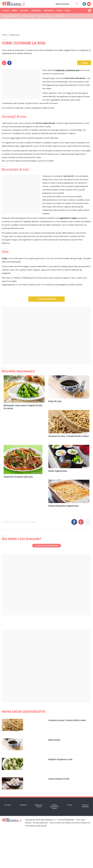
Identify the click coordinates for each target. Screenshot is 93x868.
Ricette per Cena (45, 16)
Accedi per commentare (47, 586)
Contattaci (23, 846)
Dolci (6, 10)
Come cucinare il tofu (59, 820)
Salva (84, 104)
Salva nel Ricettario (47, 340)
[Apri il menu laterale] (90, 11)
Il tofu (5, 299)
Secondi (24, 10)
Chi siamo (8, 846)
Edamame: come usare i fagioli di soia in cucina (23, 448)
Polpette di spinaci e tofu (60, 800)
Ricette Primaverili (12, 16)
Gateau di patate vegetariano (63, 546)
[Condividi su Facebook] (74, 564)
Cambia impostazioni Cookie (54, 847)
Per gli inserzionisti (40, 864)
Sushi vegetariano (58, 512)
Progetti (59, 16)
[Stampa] (88, 564)
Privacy (70, 846)
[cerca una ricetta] (77, 4)
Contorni (36, 10)
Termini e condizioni (85, 847)
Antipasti (49, 10)
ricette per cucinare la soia (67, 111)
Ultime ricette (29, 16)
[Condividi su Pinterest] (81, 564)
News (68, 10)
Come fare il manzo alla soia (18, 517)
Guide (59, 10)
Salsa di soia (55, 442)
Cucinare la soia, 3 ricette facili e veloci (69, 477)
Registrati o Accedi (39, 847)
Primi (15, 10)
